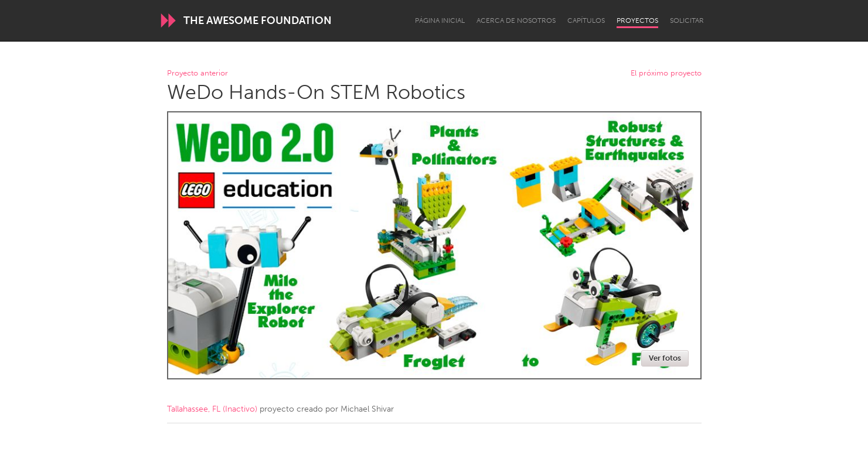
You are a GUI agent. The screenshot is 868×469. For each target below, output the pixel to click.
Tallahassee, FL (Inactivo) (212, 409)
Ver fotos (665, 358)
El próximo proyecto (666, 73)
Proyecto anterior (198, 73)
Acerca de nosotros (516, 20)
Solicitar (687, 20)
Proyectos (637, 20)
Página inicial (440, 20)
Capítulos (586, 20)
